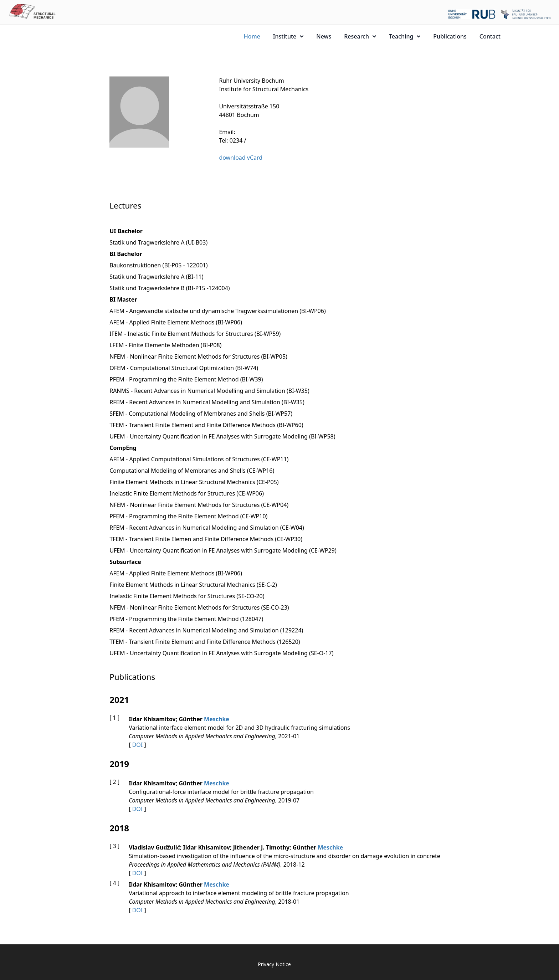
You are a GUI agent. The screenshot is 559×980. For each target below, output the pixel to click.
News (324, 36)
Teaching (405, 36)
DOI (138, 745)
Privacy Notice (274, 964)
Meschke (217, 719)
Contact (490, 36)
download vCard (241, 158)
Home (252, 36)
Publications (450, 36)
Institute (288, 36)
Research (360, 36)
